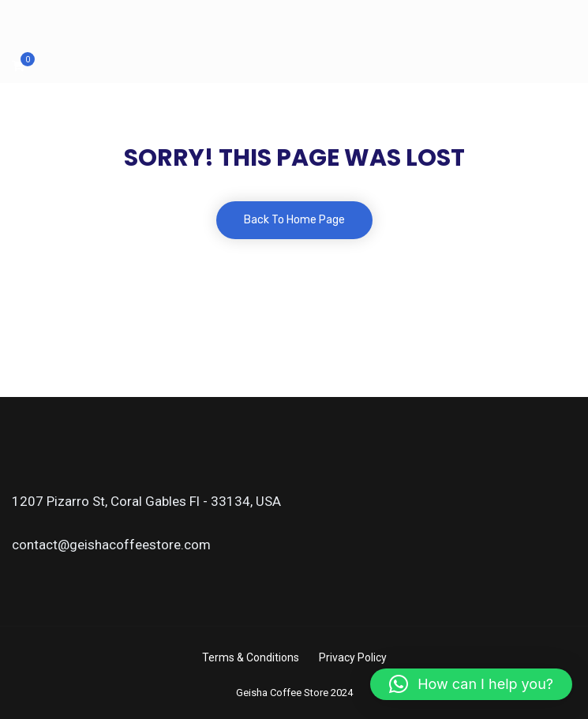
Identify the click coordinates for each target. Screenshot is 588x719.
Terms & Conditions (251, 657)
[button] (471, 684)
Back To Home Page (294, 220)
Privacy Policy (353, 657)
